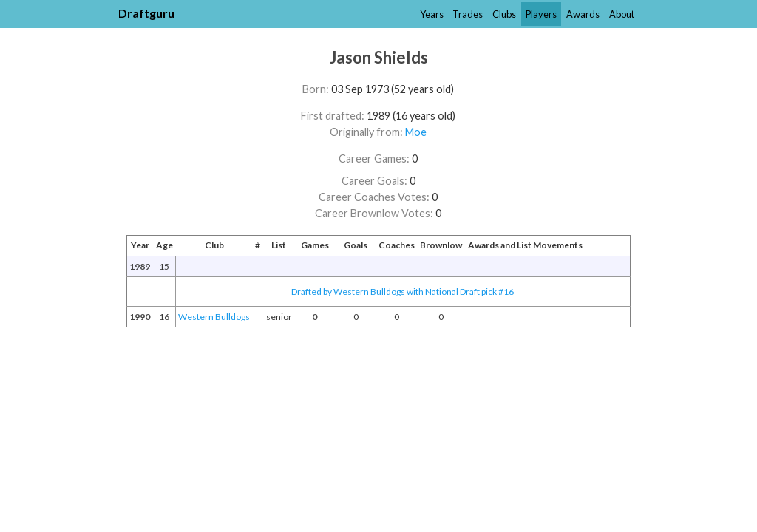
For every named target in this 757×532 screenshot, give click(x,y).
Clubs (504, 14)
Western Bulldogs (214, 317)
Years (432, 14)
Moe (416, 132)
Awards (583, 14)
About (622, 14)
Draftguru (146, 13)
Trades (468, 14)
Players (541, 14)
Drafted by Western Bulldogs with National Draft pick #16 (403, 291)
